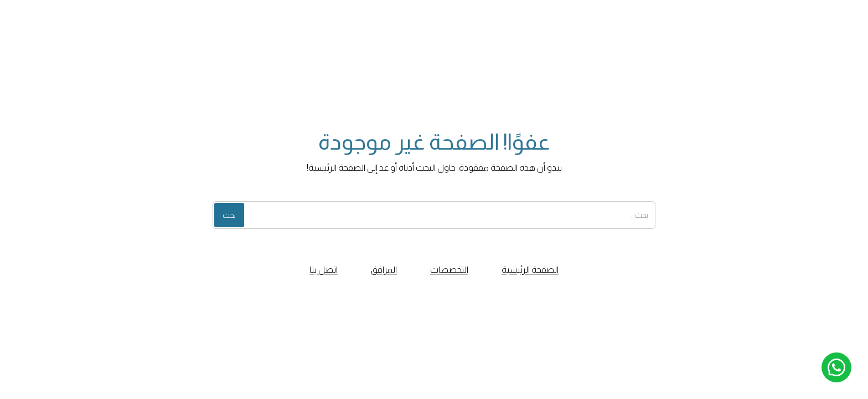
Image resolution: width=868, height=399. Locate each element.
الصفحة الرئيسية (530, 270)
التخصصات (449, 270)
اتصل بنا (324, 270)
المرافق (384, 270)
